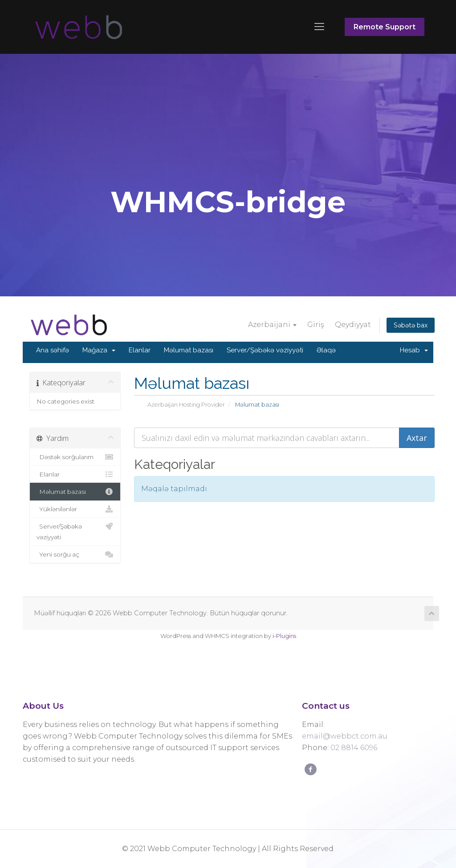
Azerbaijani (272, 325)
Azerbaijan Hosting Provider (186, 405)
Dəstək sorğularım (75, 457)
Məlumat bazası (189, 350)
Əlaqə (326, 350)
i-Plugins (284, 636)
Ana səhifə (53, 350)
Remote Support (385, 27)
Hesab (414, 350)
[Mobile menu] (319, 27)
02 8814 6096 (354, 748)
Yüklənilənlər (75, 509)
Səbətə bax (411, 325)
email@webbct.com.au (345, 736)
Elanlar (140, 350)
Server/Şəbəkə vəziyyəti (265, 350)
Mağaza (99, 350)
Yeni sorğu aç (75, 554)
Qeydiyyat (353, 325)
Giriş (316, 325)
